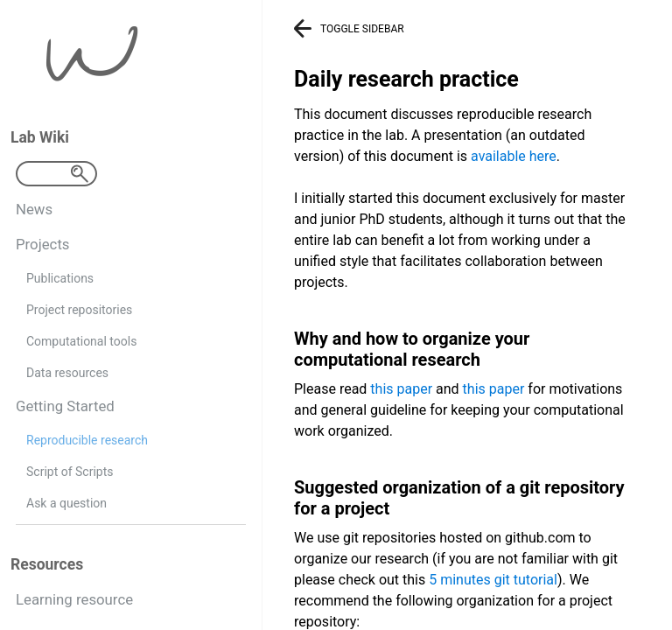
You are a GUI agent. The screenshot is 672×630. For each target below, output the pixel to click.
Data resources (67, 373)
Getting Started (65, 406)
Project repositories (79, 310)
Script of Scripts (70, 472)
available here (514, 156)
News (34, 209)
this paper (401, 389)
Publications (60, 278)
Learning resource (74, 599)
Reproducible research (87, 440)
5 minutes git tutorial (493, 580)
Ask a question (66, 503)
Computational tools (81, 341)
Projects (43, 244)
